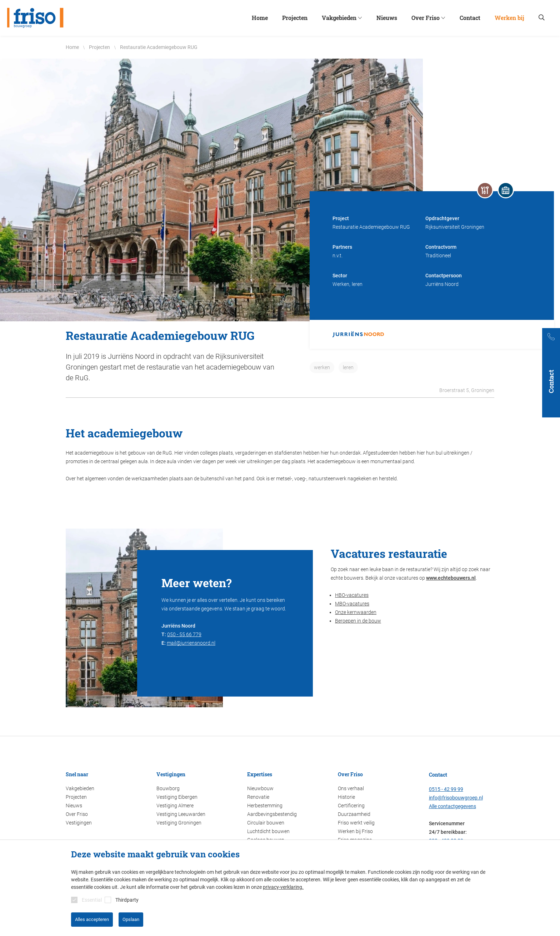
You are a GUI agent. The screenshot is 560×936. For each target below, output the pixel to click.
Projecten (76, 797)
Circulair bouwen (266, 823)
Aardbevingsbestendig (272, 814)
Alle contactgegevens (452, 806)
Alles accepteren (92, 919)
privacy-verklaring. (283, 887)
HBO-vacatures (352, 595)
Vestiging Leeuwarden (181, 814)
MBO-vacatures (352, 604)
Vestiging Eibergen (177, 797)
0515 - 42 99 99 (446, 789)
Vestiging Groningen (179, 823)
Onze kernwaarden (356, 612)
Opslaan (131, 919)
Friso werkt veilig (356, 823)
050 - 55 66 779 (184, 634)
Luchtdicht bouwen (268, 831)
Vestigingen (79, 823)
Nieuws (74, 806)
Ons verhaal (351, 788)
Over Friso (77, 814)
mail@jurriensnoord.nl (191, 643)
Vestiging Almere (175, 806)
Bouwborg (168, 788)
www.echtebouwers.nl (451, 578)
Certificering (351, 806)
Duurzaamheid (354, 814)
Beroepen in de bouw (358, 621)
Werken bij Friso (355, 831)
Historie (346, 797)
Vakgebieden (80, 788)
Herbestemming (265, 806)
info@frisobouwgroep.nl (456, 798)
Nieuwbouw (260, 788)
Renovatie (258, 797)
